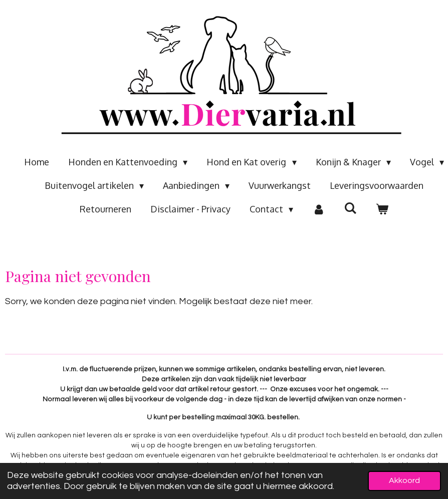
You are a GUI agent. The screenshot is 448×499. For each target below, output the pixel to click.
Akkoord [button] (404, 480)
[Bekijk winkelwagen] (382, 209)
